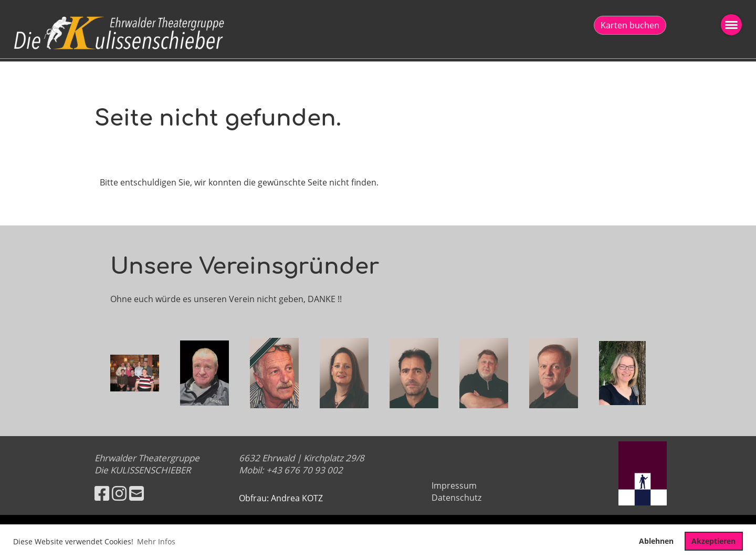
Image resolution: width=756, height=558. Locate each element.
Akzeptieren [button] (713, 541)
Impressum (454, 485)
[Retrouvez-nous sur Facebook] (102, 493)
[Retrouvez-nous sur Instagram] (119, 493)
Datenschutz (456, 498)
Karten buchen (630, 25)
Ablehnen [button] (656, 541)
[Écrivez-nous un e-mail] (136, 493)
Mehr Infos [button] (156, 541)
